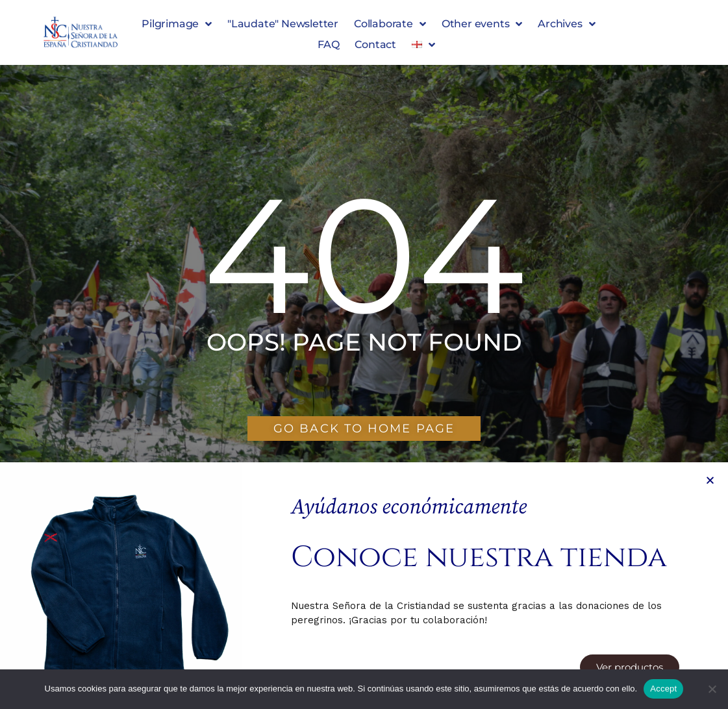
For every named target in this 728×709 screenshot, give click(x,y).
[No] (712, 689)
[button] (710, 663)
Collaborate (390, 24)
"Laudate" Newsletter (283, 24)
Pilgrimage (177, 24)
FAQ (328, 44)
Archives (566, 24)
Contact (375, 44)
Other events (482, 24)
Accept (663, 689)
